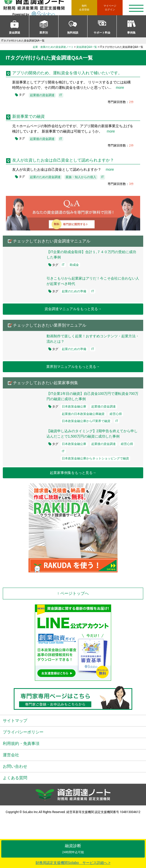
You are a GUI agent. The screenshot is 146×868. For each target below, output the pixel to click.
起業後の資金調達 (42, 95)
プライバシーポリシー (23, 732)
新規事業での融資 (28, 116)
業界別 (44, 33)
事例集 (131, 33)
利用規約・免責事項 (21, 743)
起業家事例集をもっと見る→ (73, 473)
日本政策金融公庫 (74, 407)
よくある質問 (15, 778)
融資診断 (73, 849)
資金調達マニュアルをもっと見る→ (73, 309)
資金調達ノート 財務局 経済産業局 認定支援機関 (37, 8)
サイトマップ (15, 721)
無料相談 (73, 33)
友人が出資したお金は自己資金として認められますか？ (63, 160)
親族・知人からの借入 (81, 177)
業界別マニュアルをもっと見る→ (73, 367)
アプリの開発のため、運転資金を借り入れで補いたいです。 (67, 73)
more (118, 88)
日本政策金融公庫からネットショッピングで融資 (95, 458)
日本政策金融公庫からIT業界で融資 (86, 421)
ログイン (110, 7)
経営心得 (116, 414)
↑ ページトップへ (73, 593)
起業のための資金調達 (45, 177)
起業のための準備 (74, 291)
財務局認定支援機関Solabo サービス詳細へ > (73, 863)
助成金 (74, 265)
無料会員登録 (84, 8)
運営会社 (11, 755)
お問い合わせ (15, 766)
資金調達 (14, 33)
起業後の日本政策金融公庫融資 (83, 414)
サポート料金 (102, 33)
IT (61, 95)
